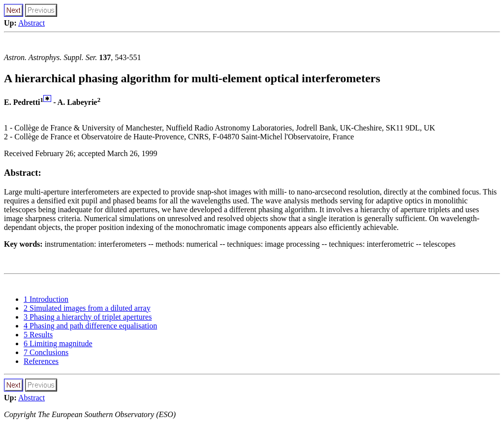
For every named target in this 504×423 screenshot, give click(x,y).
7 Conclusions (46, 352)
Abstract (31, 23)
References (41, 361)
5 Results (38, 335)
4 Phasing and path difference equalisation (90, 326)
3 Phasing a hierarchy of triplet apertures (88, 317)
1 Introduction (46, 299)
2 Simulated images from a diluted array (87, 308)
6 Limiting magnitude (58, 343)
